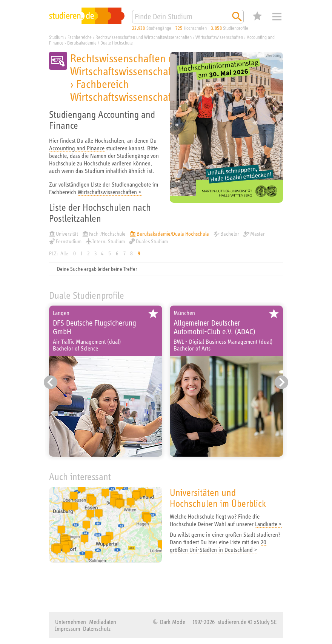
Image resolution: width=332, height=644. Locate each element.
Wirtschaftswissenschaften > (110, 192)
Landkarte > (268, 524)
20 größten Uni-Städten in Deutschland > (218, 546)
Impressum (68, 629)
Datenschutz (97, 629)
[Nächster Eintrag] (281, 382)
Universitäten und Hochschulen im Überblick (218, 498)
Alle (64, 253)
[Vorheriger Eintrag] (51, 382)
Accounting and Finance (77, 148)
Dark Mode (172, 622)
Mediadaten (103, 622)
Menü (277, 17)
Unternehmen (71, 622)
